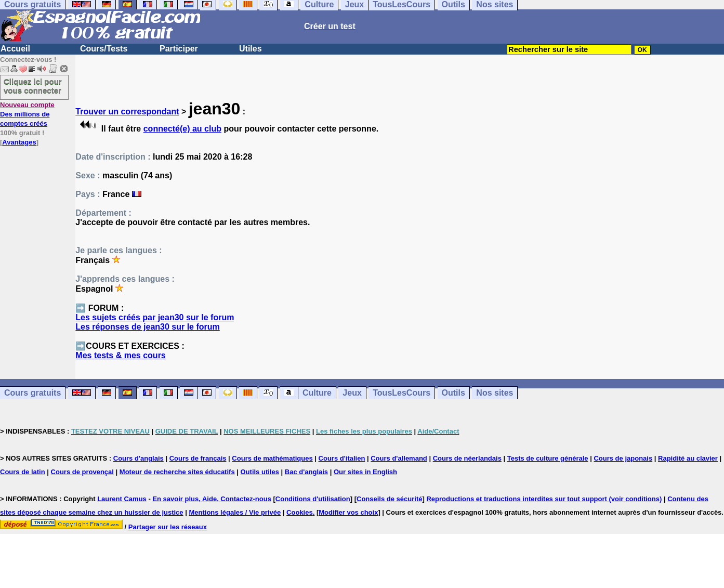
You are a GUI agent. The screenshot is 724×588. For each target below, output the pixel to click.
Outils (453, 393)
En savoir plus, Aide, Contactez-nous (212, 499)
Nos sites (495, 393)
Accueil (15, 49)
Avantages (19, 142)
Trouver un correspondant (127, 112)
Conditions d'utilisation (313, 499)
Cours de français (198, 458)
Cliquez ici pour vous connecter (33, 86)
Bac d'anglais (306, 472)
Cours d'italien (342, 458)
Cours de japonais (623, 458)
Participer (179, 49)
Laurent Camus (122, 499)
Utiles (251, 49)
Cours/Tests (104, 49)
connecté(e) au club (182, 129)
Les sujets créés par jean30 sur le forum (155, 317)
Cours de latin (23, 472)
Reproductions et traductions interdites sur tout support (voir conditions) (544, 499)
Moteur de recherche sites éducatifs (177, 472)
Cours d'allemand (399, 458)
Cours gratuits (32, 393)
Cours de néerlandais (467, 458)
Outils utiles (260, 472)
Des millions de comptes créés (27, 114)
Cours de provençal (82, 472)
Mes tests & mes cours (120, 355)
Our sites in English (365, 472)
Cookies (300, 512)
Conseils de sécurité (389, 499)
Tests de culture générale (548, 458)
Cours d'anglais (139, 458)
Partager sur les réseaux (168, 527)
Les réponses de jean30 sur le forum (147, 327)
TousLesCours (402, 393)
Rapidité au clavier (688, 458)
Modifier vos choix (348, 512)
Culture (317, 393)
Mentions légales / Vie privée (235, 512)
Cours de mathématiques (272, 458)
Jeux (352, 393)
